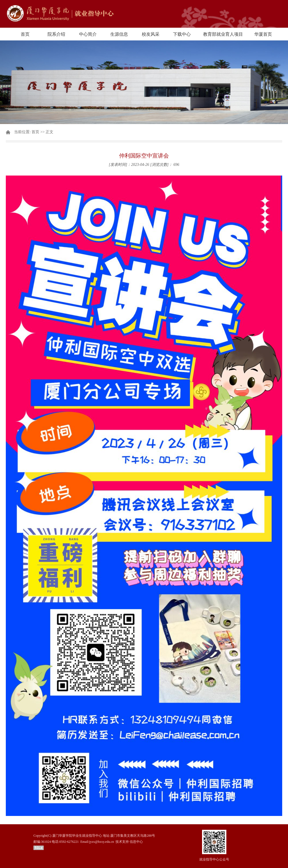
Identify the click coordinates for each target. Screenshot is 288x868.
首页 (25, 34)
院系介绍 (56, 34)
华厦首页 (263, 34)
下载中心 (182, 34)
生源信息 (119, 34)
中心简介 (88, 34)
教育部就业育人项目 (223, 34)
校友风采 (151, 34)
